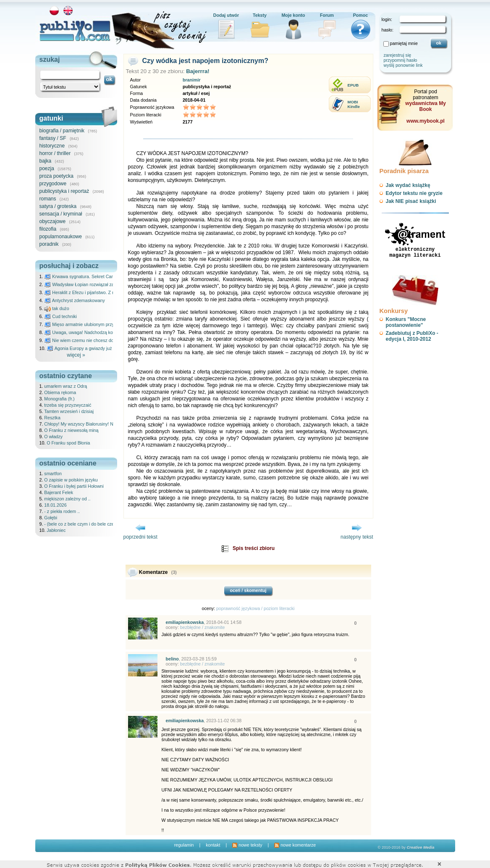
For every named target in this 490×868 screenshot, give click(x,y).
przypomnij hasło (401, 60)
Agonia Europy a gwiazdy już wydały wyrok (93, 348)
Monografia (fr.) (59, 399)
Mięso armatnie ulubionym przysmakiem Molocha (97, 324)
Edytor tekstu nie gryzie (414, 193)
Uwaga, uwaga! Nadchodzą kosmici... (85, 332)
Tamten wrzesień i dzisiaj (69, 411)
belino (172, 659)
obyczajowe (53, 221)
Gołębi (51, 518)
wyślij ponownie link (403, 65)
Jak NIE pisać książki (411, 201)
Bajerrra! (198, 71)
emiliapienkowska (185, 622)
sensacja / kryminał (61, 214)
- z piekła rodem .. (62, 511)
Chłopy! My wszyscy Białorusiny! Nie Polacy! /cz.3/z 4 (97, 424)
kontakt (213, 845)
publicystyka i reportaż (64, 191)
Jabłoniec (56, 530)
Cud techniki (60, 316)
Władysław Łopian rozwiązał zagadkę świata (92, 284)
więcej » (76, 355)
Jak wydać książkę (408, 185)
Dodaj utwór (226, 15)
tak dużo (56, 308)
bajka (46, 161)
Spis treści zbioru (254, 548)
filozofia (48, 229)
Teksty (260, 15)
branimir (192, 80)
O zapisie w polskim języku (71, 480)
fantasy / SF (53, 138)
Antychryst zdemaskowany (75, 300)
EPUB (353, 85)
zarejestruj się (398, 55)
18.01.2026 (55, 505)
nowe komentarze (295, 845)
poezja (47, 168)
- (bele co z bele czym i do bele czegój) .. (85, 524)
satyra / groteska (58, 206)
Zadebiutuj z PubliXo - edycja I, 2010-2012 (412, 336)
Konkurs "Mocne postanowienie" (406, 322)
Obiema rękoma (60, 392)
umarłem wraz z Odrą (66, 386)
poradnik (49, 244)
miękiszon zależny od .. (67, 499)
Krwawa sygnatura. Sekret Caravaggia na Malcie (96, 276)
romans (48, 199)
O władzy (53, 437)
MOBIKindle (354, 104)
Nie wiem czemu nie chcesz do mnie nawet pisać (97, 340)
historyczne (52, 146)
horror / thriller (55, 153)
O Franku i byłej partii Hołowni (74, 486)
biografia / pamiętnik (62, 131)
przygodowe (53, 184)
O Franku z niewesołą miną (71, 430)
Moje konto (293, 15)
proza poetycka (56, 176)
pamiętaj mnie (404, 43)
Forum (327, 15)
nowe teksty (247, 845)
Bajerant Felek (59, 492)
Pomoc (361, 15)
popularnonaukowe (61, 237)
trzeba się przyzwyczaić (68, 405)
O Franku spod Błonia (68, 443)
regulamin (184, 845)
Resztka (52, 418)
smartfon (53, 473)
